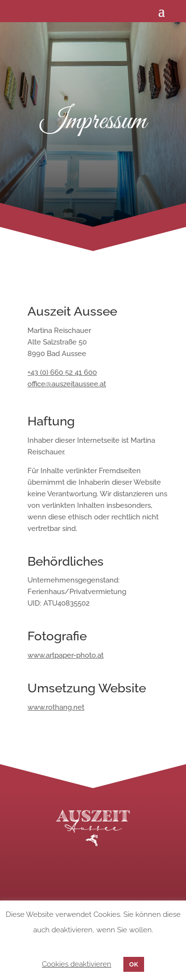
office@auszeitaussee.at (67, 384)
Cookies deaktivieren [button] (77, 964)
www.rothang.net (56, 707)
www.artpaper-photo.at (66, 655)
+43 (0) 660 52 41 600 (62, 372)
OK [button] (134, 964)
